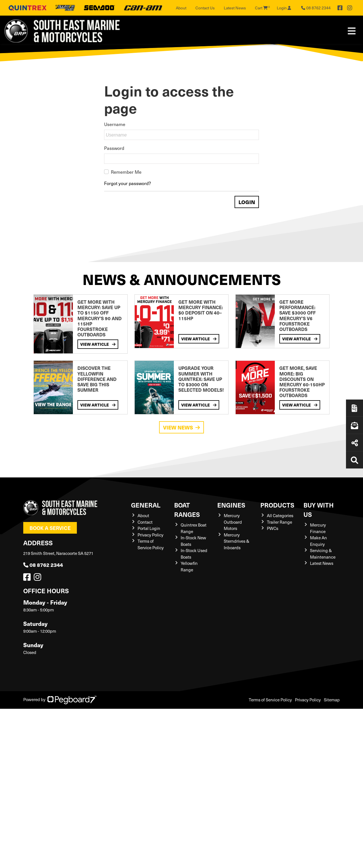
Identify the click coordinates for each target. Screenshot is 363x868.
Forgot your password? (127, 183)
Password (114, 148)
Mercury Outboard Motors (233, 522)
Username (115, 124)
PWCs (273, 528)
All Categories (280, 515)
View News (181, 427)
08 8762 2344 (43, 565)
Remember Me (126, 172)
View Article (98, 344)
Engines (231, 505)
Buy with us (319, 510)
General (146, 505)
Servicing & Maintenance (323, 554)
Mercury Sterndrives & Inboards (237, 541)
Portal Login (149, 528)
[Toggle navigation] (352, 31)
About (181, 8)
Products (277, 505)
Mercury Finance (318, 528)
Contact (145, 522)
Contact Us (205, 8)
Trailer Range (279, 522)
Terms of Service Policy (151, 544)
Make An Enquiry (318, 541)
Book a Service (50, 528)
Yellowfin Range (189, 566)
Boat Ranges (187, 510)
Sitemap (332, 700)
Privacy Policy (150, 535)
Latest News (235, 8)
